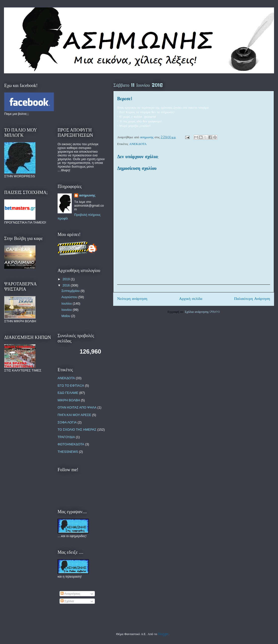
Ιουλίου (67, 303)
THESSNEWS (68, 452)
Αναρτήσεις (70, 594)
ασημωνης (87, 195)
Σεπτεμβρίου (71, 291)
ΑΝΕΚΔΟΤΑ (138, 144)
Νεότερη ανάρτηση (132, 299)
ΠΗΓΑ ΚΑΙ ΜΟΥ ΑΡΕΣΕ (74, 415)
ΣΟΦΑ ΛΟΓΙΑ (67, 422)
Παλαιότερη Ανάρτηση (252, 299)
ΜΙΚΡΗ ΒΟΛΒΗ (69, 400)
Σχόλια (67, 601)
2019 (67, 279)
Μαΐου (66, 316)
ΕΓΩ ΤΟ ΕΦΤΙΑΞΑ (71, 386)
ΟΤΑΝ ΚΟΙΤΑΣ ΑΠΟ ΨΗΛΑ (77, 407)
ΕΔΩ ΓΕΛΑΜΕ (68, 393)
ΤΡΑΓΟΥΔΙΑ (66, 437)
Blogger (163, 634)
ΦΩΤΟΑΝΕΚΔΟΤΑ (71, 444)
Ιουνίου (67, 310)
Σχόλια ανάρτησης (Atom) (202, 312)
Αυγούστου (70, 297)
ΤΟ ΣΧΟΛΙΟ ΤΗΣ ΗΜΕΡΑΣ (77, 430)
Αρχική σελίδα (191, 299)
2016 (67, 285)
